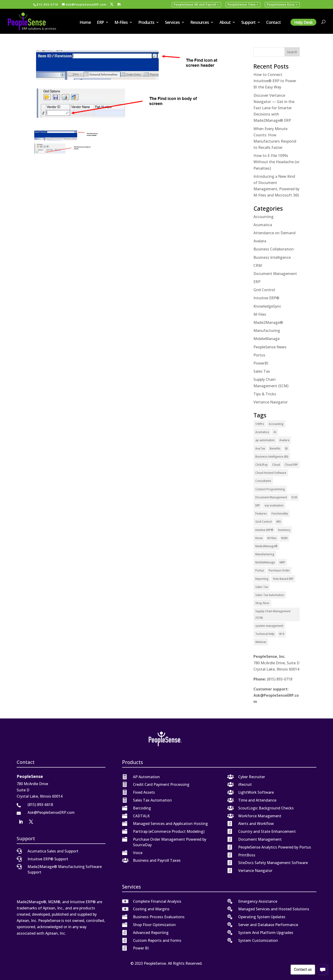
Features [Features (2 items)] (261, 513)
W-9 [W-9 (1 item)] (282, 634)
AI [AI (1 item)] (275, 432)
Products (146, 23)
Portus (259, 355)
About (225, 23)
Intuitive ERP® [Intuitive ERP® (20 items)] (264, 530)
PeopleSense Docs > (282, 5)
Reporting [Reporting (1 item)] (262, 579)
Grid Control (264, 290)
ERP (100, 23)
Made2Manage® (268, 322)
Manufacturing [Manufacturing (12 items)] (265, 554)
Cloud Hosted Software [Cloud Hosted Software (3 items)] (271, 473)
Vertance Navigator (271, 402)
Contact (273, 23)
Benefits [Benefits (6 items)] (275, 448)
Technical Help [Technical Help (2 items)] (265, 634)
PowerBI (261, 363)
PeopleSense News (270, 347)
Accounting (264, 217)
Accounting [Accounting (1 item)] (276, 424)
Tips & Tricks (265, 394)
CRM (258, 265)
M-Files (121, 23)
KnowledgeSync (267, 306)
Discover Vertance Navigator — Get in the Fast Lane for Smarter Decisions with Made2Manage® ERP (274, 108)
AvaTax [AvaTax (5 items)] (260, 448)
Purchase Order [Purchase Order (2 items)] (279, 570)
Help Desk (303, 22)
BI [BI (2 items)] (286, 448)
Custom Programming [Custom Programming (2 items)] (270, 489)
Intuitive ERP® (266, 298)
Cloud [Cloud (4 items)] (276, 465)
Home (85, 23)
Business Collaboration (274, 249)
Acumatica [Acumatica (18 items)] (262, 432)
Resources (200, 23)
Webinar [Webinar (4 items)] (261, 642)
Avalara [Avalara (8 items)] (284, 440)
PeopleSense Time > (243, 5)
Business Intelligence (272, 257)
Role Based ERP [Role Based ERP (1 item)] (283, 579)
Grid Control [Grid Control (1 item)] (264, 522)
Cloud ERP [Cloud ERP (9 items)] (291, 465)
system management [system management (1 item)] (269, 626)
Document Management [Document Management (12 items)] (271, 497)
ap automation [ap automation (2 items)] (265, 440)
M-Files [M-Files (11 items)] (272, 538)
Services (172, 23)
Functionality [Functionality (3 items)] (280, 513)
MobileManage (267, 339)
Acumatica (263, 225)
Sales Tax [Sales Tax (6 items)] (262, 587)
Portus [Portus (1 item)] (260, 570)
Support (248, 23)
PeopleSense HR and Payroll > (196, 5)
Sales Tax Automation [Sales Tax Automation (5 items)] (270, 595)
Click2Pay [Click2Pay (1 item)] (261, 465)
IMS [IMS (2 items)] (279, 522)
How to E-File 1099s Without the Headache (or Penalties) (276, 162)
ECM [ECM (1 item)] (294, 497)
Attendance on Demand (274, 233)
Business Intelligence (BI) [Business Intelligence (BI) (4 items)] (272, 457)
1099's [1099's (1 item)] (260, 424)
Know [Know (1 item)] (259, 538)
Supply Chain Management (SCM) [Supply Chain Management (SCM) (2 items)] (273, 614)
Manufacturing (267, 331)
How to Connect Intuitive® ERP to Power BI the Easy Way (275, 81)
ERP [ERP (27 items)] (258, 505)
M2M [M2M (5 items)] (284, 538)
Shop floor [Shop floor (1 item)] (262, 603)
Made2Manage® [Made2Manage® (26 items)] (266, 546)
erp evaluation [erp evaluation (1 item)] (274, 505)
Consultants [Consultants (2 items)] (263, 481)
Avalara (260, 241)
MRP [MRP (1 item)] (282, 562)
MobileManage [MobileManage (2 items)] (265, 562)
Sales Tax (262, 371)
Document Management (275, 274)
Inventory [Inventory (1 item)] (284, 530)
